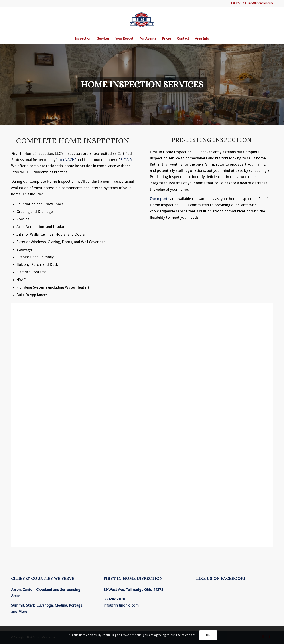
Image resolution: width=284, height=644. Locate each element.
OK (208, 635)
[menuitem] (83, 38)
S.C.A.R (126, 160)
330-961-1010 (238, 3)
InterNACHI (66, 160)
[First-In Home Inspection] (142, 20)
